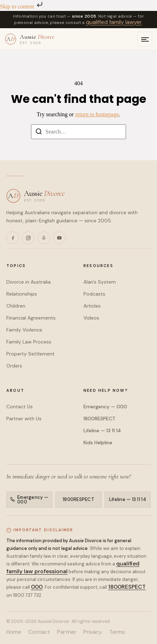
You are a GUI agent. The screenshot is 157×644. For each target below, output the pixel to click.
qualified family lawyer (114, 22)
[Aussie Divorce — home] (30, 39)
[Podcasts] (44, 238)
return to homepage (97, 114)
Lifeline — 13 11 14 (102, 431)
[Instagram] (28, 238)
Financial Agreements (31, 318)
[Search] (39, 133)
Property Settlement (30, 354)
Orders (14, 366)
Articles (92, 306)
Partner (67, 632)
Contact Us (20, 407)
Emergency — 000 (105, 407)
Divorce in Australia (29, 282)
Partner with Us (24, 419)
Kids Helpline (98, 442)
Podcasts (94, 294)
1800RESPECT (99, 419)
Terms (117, 632)
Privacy (93, 632)
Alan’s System (100, 282)
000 (37, 587)
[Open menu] (145, 39)
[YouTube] (59, 238)
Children (16, 306)
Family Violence (24, 330)
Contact (39, 632)
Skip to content (22, 7)
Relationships (22, 294)
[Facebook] (13, 238)
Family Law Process (29, 342)
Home (14, 632)
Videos (91, 318)
